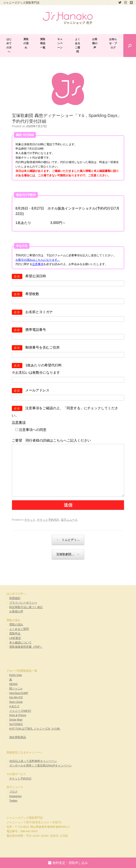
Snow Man (16, 720)
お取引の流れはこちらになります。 (38, 260)
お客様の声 (95, 43)
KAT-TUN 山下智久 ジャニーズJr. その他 (35, 729)
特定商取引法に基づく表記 (26, 607)
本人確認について (20, 642)
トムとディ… (68, 540)
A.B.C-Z (14, 706)
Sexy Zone (16, 702)
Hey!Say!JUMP (19, 693)
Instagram (15, 796)
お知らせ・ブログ (113, 43)
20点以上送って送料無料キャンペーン (33, 761)
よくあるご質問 (78, 45)
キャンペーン (60, 43)
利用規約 (15, 598)
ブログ (13, 792)
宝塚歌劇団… (68, 555)
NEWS (13, 684)
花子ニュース (69, 520)
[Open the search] (130, 46)
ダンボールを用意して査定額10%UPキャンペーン (40, 765)
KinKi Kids (16, 675)
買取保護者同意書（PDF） (26, 647)
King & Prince (18, 715)
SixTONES (16, 724)
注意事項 (38, 264)
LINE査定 (15, 638)
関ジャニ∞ (16, 689)
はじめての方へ (9, 45)
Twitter (13, 801)
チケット (30, 520)
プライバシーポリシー (23, 603)
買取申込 (15, 633)
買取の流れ (26, 43)
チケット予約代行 (48, 520)
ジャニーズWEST (20, 711)
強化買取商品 (18, 737)
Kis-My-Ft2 (16, 697)
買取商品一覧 (43, 43)
